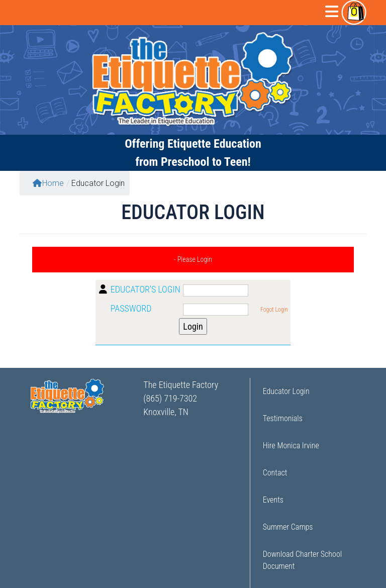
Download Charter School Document (302, 560)
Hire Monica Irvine (291, 446)
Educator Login (286, 391)
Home (48, 183)
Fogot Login (274, 310)
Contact (275, 473)
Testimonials (283, 418)
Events (273, 500)
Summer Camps (288, 527)
